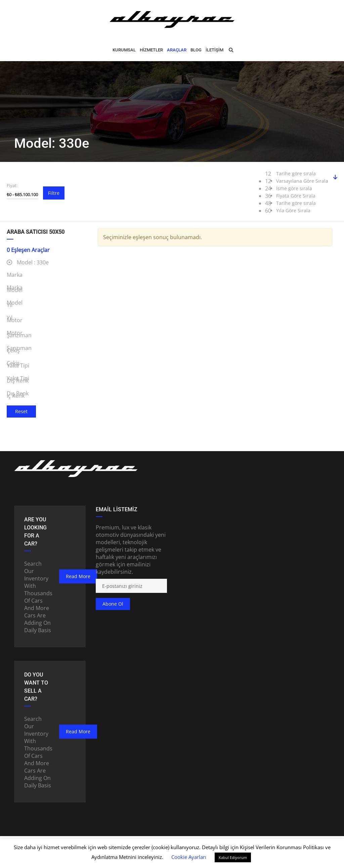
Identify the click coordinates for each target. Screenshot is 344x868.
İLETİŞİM (214, 50)
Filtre (54, 193)
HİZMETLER (151, 50)
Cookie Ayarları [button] (189, 857)
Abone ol (113, 604)
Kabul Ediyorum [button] (233, 857)
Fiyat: (12, 185)
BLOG (196, 50)
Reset (21, 411)
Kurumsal (124, 50)
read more (78, 576)
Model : (28, 262)
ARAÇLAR (177, 50)
